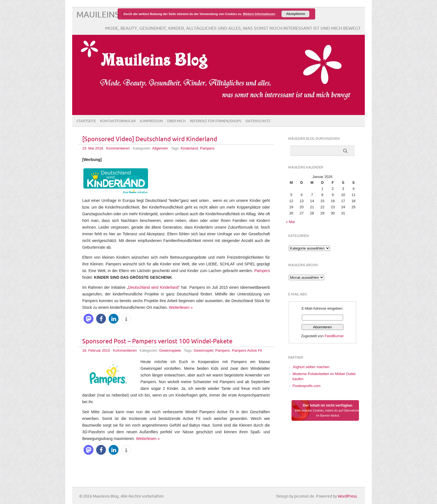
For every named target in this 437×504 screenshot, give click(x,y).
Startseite (86, 121)
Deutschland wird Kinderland (153, 287)
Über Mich (176, 121)
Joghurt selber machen (311, 367)
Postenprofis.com (307, 386)
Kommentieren (118, 148)
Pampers (207, 148)
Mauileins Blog (110, 15)
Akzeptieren (295, 14)
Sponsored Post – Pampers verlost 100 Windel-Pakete (157, 342)
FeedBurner (334, 336)
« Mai (290, 222)
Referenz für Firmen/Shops (216, 121)
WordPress (347, 496)
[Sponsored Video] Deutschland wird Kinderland (150, 139)
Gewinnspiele (170, 350)
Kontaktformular (118, 121)
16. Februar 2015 (96, 350)
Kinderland (189, 148)
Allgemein (160, 148)
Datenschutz (258, 121)
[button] (88, 319)
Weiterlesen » (181, 307)
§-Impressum (151, 121)
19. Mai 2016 (93, 148)
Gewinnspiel (203, 350)
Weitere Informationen (259, 14)
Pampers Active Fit (247, 350)
